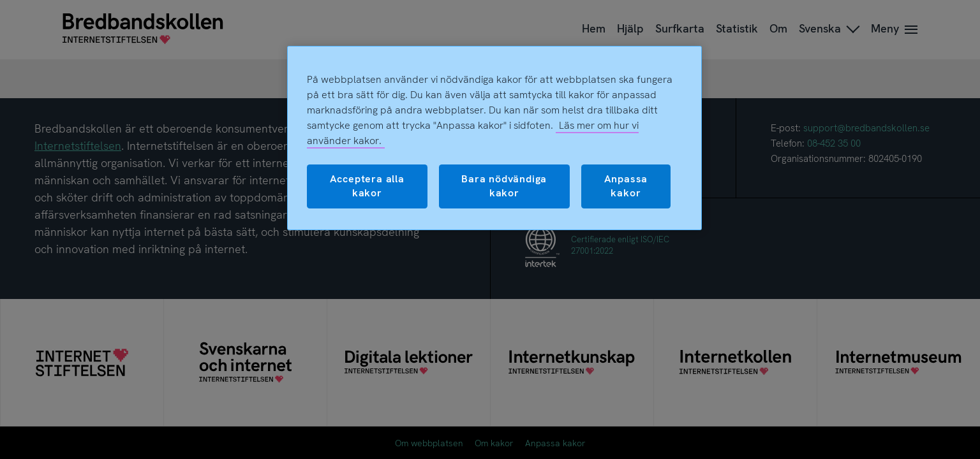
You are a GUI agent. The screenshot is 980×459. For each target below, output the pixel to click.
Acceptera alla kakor (367, 186)
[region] (494, 138)
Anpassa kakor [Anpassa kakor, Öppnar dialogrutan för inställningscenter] (626, 186)
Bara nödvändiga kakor (504, 186)
